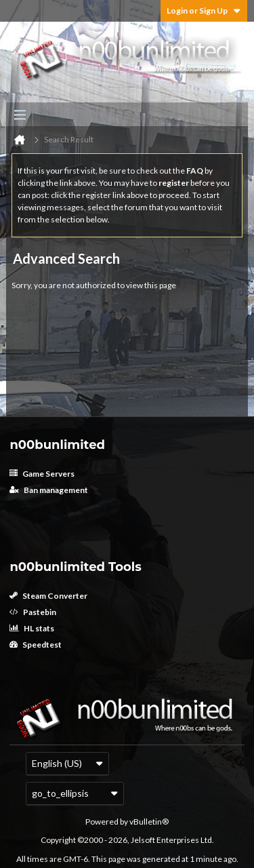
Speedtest (36, 645)
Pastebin (33, 612)
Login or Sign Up (204, 11)
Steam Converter (48, 596)
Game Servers (42, 474)
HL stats (32, 628)
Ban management (49, 490)
